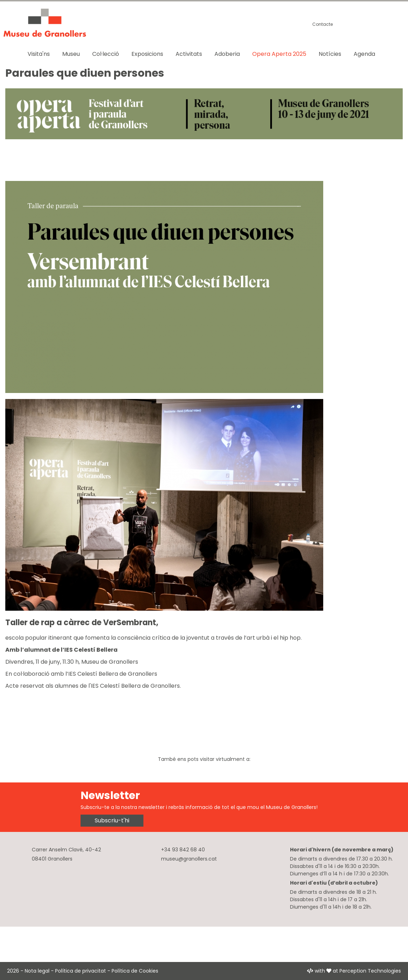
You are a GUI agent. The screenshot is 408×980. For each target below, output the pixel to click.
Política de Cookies (135, 971)
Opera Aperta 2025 (279, 54)
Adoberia (227, 54)
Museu (71, 54)
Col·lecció (106, 54)
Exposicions (147, 54)
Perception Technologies (370, 971)
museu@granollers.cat (189, 859)
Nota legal (37, 971)
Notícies (330, 54)
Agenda (364, 54)
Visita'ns (39, 54)
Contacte (323, 24)
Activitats (189, 54)
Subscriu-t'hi (112, 820)
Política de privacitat (81, 971)
